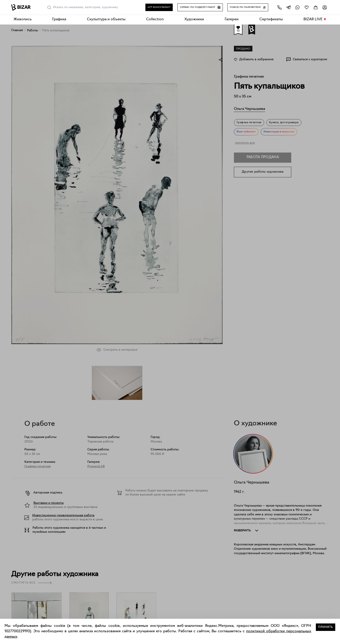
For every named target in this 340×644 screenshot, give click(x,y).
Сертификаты (271, 19)
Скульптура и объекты (106, 19)
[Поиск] (49, 7)
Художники (194, 19)
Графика (59, 19)
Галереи (232, 19)
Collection (155, 19)
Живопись (23, 19)
